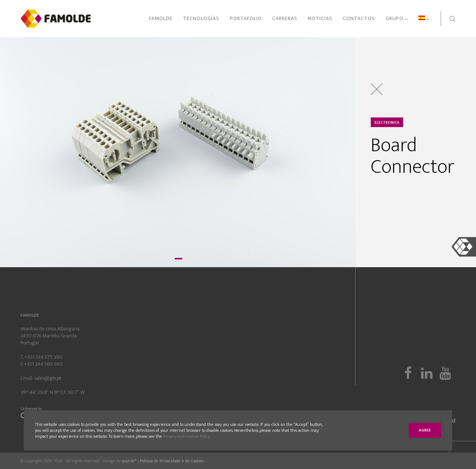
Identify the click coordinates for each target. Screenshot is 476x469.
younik (128, 461)
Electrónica (387, 123)
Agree (425, 430)
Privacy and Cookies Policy (186, 436)
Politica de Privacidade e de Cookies (172, 461)
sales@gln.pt (48, 378)
